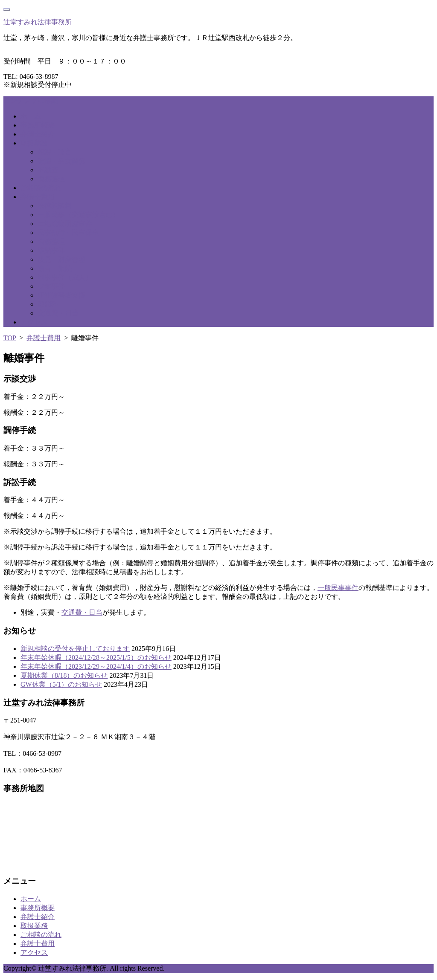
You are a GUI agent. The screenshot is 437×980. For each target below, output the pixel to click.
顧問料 (48, 304)
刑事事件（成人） (65, 277)
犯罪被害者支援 (61, 295)
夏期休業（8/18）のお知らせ (64, 675)
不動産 (48, 170)
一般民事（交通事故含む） (79, 215)
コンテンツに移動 (31, 100)
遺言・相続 (55, 268)
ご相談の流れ (41, 188)
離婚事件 (51, 250)
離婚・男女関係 (61, 161)
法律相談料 (55, 206)
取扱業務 (34, 143)
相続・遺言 (55, 152)
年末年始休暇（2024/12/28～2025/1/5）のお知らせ (96, 658)
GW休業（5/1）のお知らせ (61, 684)
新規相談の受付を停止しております (75, 649)
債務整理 (51, 179)
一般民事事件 (338, 588)
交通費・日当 (58, 313)
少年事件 (51, 286)
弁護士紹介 (38, 134)
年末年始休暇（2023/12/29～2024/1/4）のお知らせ (96, 666)
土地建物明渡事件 (65, 224)
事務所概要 (38, 125)
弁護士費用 (38, 197)
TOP (10, 338)
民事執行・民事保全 (68, 233)
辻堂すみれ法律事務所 (38, 22)
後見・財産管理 (61, 259)
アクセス (34, 322)
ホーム (31, 116)
